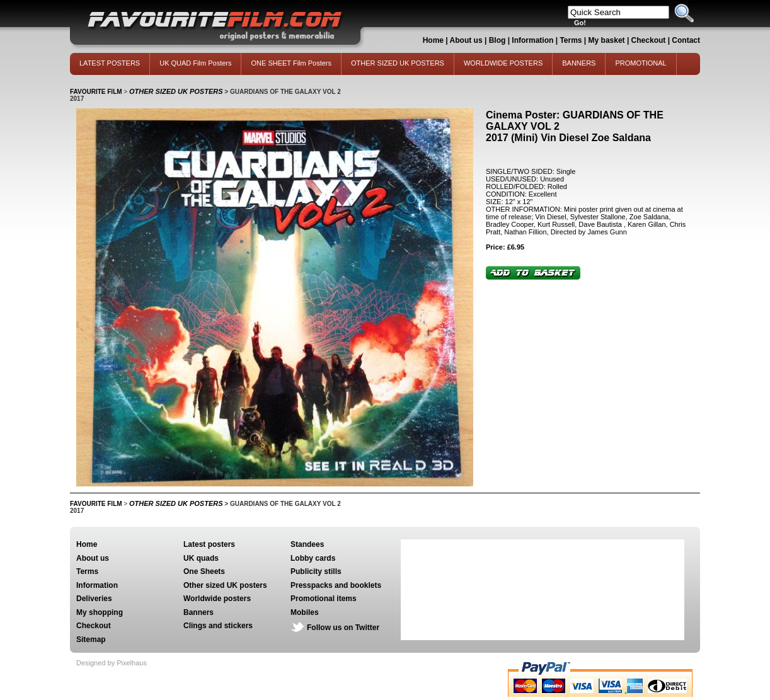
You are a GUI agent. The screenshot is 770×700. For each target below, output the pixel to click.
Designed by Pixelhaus (112, 663)
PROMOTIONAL (641, 63)
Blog (497, 40)
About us (466, 40)
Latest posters (209, 544)
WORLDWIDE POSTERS (503, 63)
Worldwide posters (217, 599)
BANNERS (579, 63)
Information (532, 40)
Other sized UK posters (225, 585)
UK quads (201, 558)
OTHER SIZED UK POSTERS (398, 63)
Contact (686, 40)
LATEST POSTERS (110, 63)
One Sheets (204, 571)
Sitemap (91, 640)
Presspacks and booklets (336, 585)
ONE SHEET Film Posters (291, 63)
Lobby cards (313, 558)
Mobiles (305, 612)
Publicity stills (316, 571)
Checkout (650, 40)
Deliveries (94, 599)
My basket (607, 40)
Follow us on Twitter (343, 628)
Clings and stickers (218, 626)
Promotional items (324, 599)
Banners (198, 612)
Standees (307, 544)
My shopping (100, 612)
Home (433, 40)
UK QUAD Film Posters (195, 63)
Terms (571, 40)
